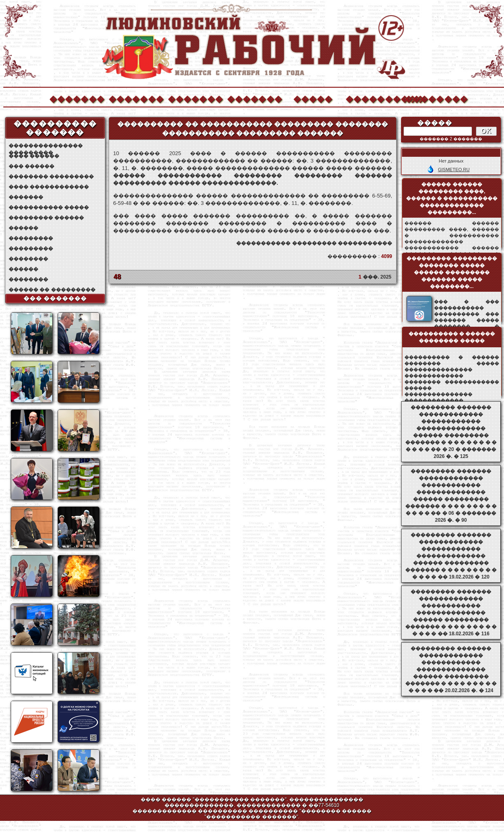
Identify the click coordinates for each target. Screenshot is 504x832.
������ (23, 228)
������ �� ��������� (52, 290)
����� (313, 98)
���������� (373, 98)
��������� (31, 238)
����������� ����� (49, 207)
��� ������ (31, 166)
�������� (432, 98)
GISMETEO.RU (454, 170)
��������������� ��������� (46, 146)
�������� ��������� (51, 177)
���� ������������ (49, 187)
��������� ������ (46, 218)
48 (117, 277)
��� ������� (55, 298)
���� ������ (34, 156)
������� (77, 98)
